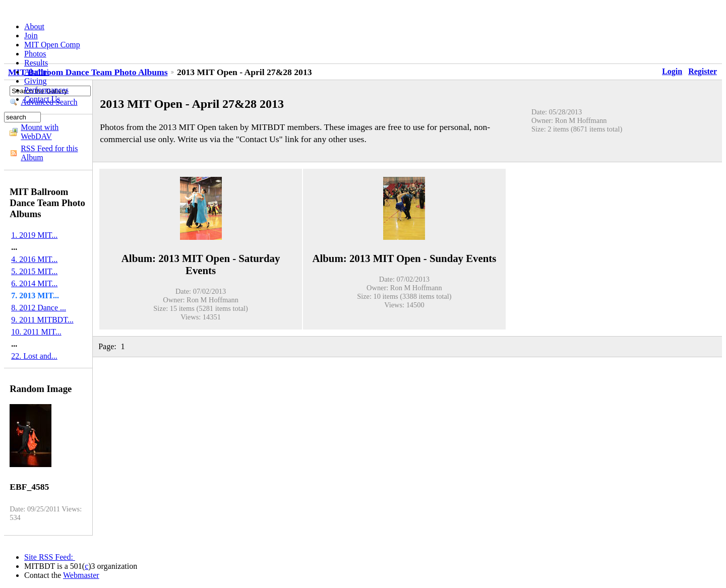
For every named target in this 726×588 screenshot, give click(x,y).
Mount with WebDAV (40, 132)
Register (703, 71)
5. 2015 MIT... (34, 271)
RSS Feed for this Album (49, 153)
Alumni (37, 72)
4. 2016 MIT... (34, 259)
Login (672, 71)
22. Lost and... (34, 356)
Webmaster (81, 575)
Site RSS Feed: (50, 557)
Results (36, 63)
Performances (46, 90)
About (34, 26)
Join (31, 36)
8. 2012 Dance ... (39, 308)
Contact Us (42, 99)
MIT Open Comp (52, 45)
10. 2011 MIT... (36, 332)
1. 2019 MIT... (34, 235)
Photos (35, 54)
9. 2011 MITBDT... (42, 320)
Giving (35, 81)
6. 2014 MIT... (34, 283)
